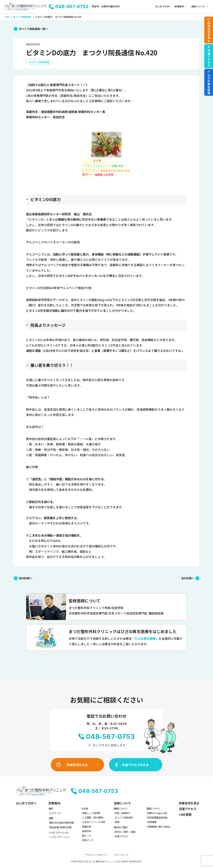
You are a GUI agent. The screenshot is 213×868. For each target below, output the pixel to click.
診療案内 (179, 6)
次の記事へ (188, 578)
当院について (198, 6)
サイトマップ (121, 855)
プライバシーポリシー (96, 855)
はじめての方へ (163, 6)
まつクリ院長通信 (39, 62)
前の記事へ (25, 578)
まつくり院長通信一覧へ (33, 29)
